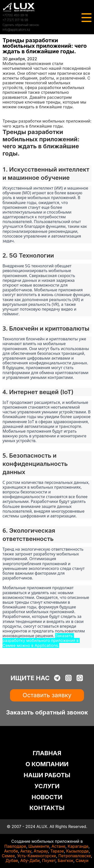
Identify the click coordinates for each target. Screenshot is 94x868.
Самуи (82, 860)
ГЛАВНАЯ (47, 753)
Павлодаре (15, 846)
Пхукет (49, 860)
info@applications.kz (16, 30)
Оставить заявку (47, 695)
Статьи (9, 116)
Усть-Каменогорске (36, 856)
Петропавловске (75, 856)
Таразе (57, 851)
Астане (58, 846)
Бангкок (66, 860)
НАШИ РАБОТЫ (47, 775)
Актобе (11, 851)
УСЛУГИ (47, 786)
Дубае (12, 860)
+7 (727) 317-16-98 (15, 20)
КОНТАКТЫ (47, 808)
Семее (8, 856)
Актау (26, 851)
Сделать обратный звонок (21, 25)
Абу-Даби (30, 860)
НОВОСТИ (47, 797)
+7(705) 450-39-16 (15, 15)
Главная (11, 112)
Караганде (78, 846)
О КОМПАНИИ (47, 764)
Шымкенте (39, 846)
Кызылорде (77, 851)
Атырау (41, 851)
